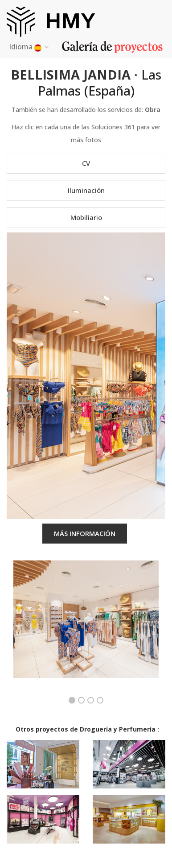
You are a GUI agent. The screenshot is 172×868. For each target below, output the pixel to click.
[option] (86, 626)
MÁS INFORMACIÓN (85, 533)
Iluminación (86, 190)
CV (86, 163)
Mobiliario (86, 217)
